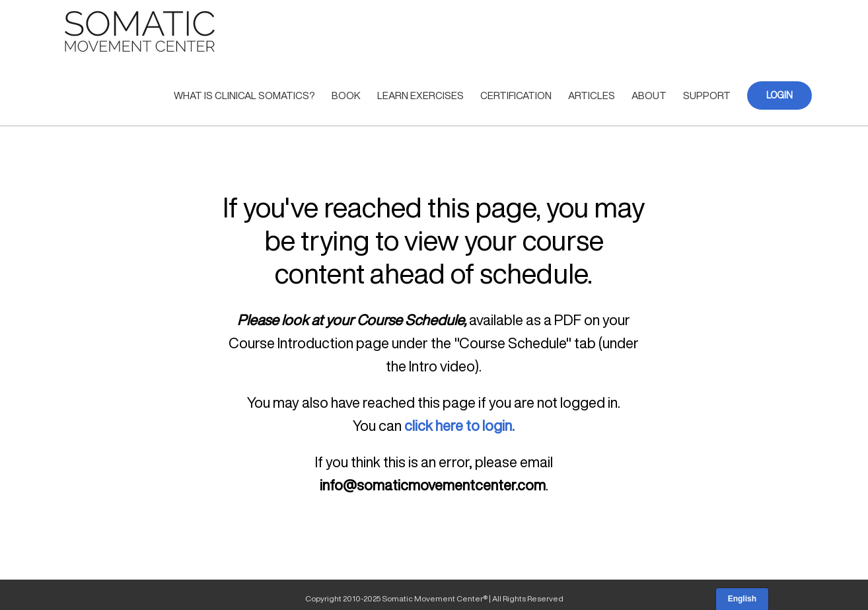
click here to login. (459, 426)
